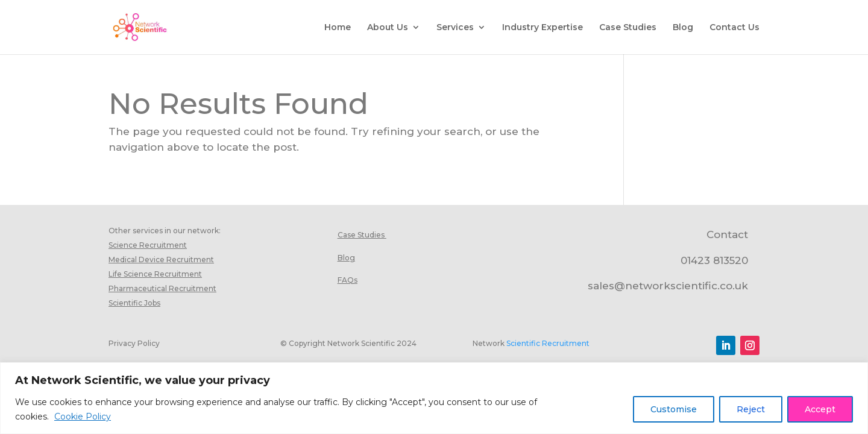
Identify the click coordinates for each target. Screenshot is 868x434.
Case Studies (628, 28)
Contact (727, 234)
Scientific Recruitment (548, 343)
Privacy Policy (134, 343)
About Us (388, 28)
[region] (434, 398)
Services (455, 28)
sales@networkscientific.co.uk (668, 286)
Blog (683, 28)
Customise (674, 409)
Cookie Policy (83, 417)
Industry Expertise (542, 28)
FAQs (348, 280)
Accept (820, 409)
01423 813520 (714, 260)
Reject (751, 409)
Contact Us (734, 28)
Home (338, 28)
